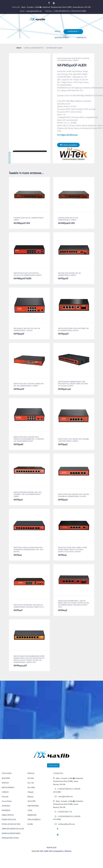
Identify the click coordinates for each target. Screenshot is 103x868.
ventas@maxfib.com (34, 11)
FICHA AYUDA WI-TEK (11, 824)
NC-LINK (31, 787)
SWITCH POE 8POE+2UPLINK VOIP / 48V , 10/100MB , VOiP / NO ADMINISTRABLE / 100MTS (28, 494)
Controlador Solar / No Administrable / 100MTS (68, 219)
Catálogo (72, 32)
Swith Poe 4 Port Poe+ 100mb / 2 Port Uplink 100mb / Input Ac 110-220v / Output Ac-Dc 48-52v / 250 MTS (73, 550)
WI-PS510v (18, 500)
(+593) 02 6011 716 (65, 812)
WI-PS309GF (19, 334)
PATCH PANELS (8, 787)
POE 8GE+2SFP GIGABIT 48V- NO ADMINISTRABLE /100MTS (69, 274)
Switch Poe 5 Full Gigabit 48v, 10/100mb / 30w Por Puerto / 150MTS (73, 440)
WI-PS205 (62, 555)
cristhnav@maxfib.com (66, 824)
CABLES (5, 792)
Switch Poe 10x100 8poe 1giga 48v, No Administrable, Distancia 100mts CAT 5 (29, 606)
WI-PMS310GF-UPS (22, 223)
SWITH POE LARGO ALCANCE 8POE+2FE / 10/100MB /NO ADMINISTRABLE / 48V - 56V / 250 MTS (29, 550)
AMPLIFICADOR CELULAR (13, 829)
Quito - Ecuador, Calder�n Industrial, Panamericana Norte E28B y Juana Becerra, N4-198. (56, 7)
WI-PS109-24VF (20, 666)
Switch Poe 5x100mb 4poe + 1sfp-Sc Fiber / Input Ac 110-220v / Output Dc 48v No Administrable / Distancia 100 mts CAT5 (74, 604)
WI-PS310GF (63, 279)
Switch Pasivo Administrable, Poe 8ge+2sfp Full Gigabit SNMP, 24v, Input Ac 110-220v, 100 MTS (73, 384)
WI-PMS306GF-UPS (66, 223)
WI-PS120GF (19, 389)
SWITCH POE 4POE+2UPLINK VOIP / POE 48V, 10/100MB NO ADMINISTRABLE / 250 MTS (74, 495)
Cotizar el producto (68, 145)
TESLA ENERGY (34, 819)
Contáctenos (53, 765)
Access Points (7, 801)
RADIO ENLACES (9, 819)
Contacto (81, 38)
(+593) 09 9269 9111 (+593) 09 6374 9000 (70, 11)
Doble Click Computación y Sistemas (58, 851)
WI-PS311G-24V (64, 389)
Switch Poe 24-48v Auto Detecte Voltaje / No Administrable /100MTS (73, 59)
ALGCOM (31, 801)
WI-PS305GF (63, 334)
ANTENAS (6, 806)
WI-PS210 (18, 555)
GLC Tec (31, 783)
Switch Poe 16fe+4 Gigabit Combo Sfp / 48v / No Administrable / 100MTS (29, 385)
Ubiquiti (30, 792)
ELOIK (30, 824)
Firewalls (5, 797)
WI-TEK (31, 778)
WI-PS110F (18, 610)
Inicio (58, 31)
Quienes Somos (62, 38)
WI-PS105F (63, 610)
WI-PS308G (18, 444)
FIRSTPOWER (33, 806)
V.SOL (30, 810)
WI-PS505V (63, 500)
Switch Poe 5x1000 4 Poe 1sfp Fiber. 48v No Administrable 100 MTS (73, 329)
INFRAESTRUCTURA (10, 838)
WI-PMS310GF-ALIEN (22, 279)
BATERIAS (6, 810)
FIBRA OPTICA (8, 815)
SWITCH (5, 783)
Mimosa (30, 797)
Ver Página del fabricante (67, 135)
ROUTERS (6, 778)
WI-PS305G (63, 444)
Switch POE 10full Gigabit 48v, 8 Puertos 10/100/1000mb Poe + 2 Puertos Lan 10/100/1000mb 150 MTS (29, 439)
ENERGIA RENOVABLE (11, 833)
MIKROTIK (32, 815)
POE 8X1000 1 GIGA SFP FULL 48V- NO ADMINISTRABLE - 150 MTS (27, 329)
